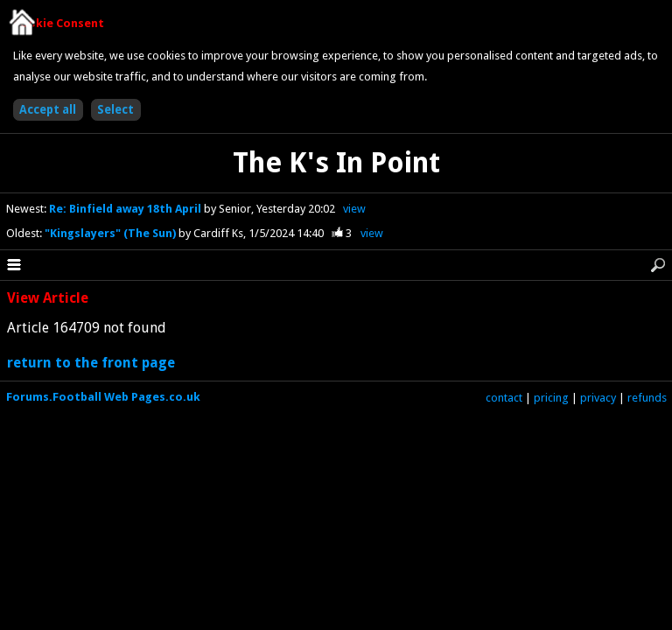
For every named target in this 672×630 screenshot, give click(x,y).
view (354, 209)
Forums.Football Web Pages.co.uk (103, 397)
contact (504, 398)
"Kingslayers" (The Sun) (112, 233)
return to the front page (91, 363)
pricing (551, 398)
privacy (598, 398)
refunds (647, 398)
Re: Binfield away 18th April (126, 209)
